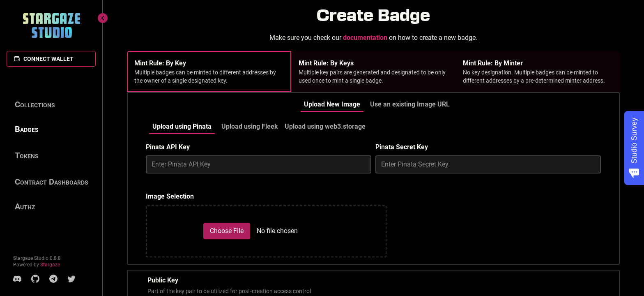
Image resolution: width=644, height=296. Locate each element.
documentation (365, 38)
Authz (25, 206)
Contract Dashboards (52, 182)
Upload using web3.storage (325, 126)
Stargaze (50, 265)
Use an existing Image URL (410, 104)
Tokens (27, 155)
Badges (27, 129)
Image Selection (170, 196)
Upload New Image (332, 104)
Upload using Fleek (250, 126)
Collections (35, 104)
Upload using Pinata (182, 126)
